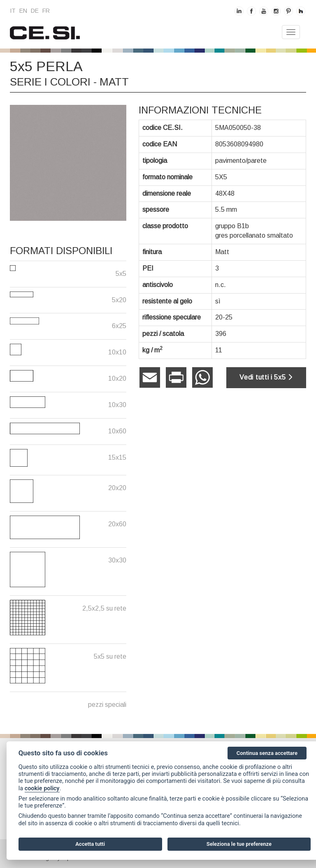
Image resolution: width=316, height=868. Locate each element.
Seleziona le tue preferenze (239, 844)
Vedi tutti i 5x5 (266, 377)
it (13, 11)
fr (46, 11)
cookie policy (42, 788)
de (35, 11)
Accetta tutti (90, 844)
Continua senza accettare (267, 753)
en (23, 11)
